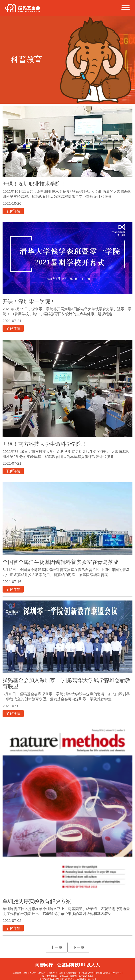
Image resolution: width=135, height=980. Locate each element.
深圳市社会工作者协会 (81, 976)
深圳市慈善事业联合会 (70, 973)
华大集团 (17, 973)
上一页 (57, 947)
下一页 (78, 947)
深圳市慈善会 (89, 973)
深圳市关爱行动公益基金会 (55, 976)
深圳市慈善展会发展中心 (109, 973)
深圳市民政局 (29, 973)
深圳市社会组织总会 (48, 973)
